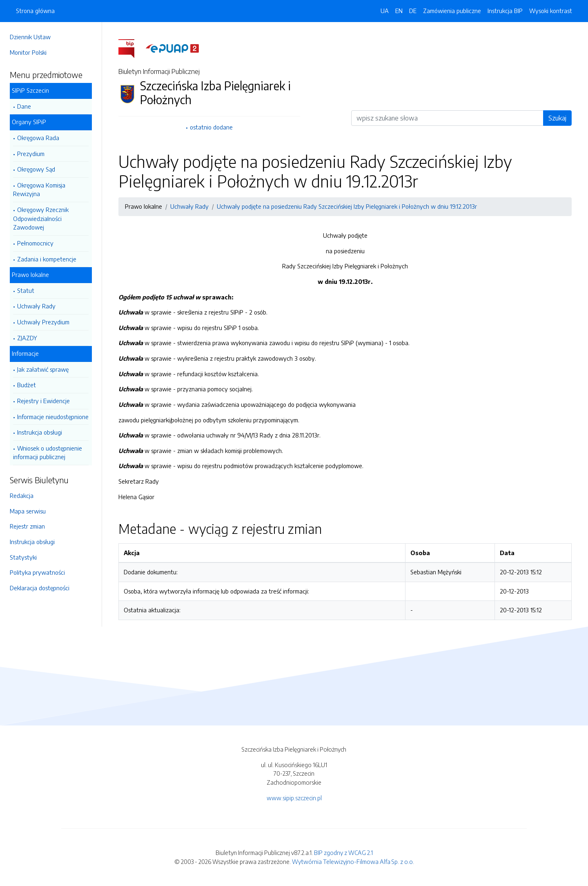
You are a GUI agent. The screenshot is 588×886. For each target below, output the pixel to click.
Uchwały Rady (36, 306)
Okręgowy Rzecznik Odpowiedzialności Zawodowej (41, 218)
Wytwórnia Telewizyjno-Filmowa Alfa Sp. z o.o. (353, 861)
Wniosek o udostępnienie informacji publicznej (48, 453)
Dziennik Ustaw (30, 37)
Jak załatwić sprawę (43, 369)
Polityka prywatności (37, 572)
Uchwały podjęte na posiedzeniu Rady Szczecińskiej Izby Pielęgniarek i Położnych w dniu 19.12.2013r (347, 206)
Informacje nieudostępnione (53, 417)
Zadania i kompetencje (47, 259)
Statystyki (23, 557)
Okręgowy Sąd (36, 169)
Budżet (27, 385)
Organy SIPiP (29, 122)
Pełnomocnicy (35, 243)
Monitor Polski (28, 52)
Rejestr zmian (27, 526)
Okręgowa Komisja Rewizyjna (39, 190)
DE (413, 11)
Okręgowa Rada (38, 138)
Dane (24, 106)
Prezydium (31, 154)
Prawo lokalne (30, 275)
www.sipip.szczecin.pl (294, 798)
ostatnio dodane (211, 127)
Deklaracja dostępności (40, 588)
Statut (26, 290)
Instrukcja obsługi (40, 432)
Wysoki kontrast (551, 11)
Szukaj (557, 118)
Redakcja (22, 495)
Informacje (25, 353)
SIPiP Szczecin (30, 90)
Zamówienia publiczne (452, 11)
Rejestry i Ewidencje (43, 401)
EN (399, 11)
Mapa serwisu (28, 511)
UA (385, 11)
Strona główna (35, 11)
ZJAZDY (27, 338)
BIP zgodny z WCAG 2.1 (343, 853)
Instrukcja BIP (505, 11)
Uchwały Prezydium (43, 322)
